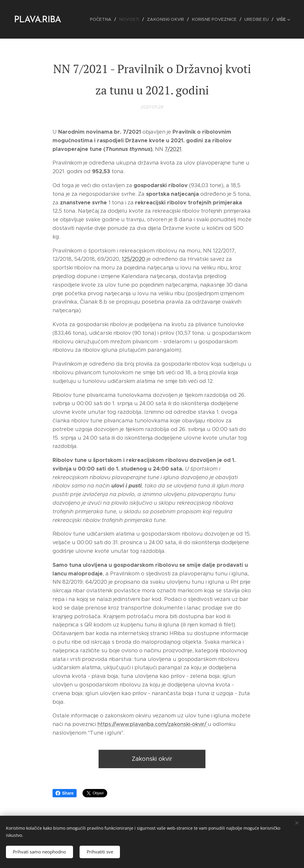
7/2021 (173, 149)
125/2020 (133, 259)
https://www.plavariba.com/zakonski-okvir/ (153, 725)
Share (65, 793)
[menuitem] (108, 19)
